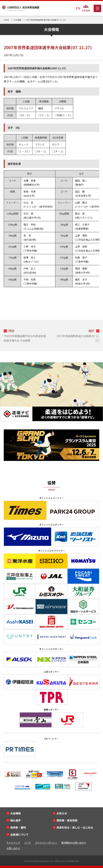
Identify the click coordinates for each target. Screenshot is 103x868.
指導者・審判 (18, 827)
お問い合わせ (13, 848)
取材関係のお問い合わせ (74, 843)
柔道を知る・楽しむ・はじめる (75, 827)
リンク (27, 843)
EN (78, 8)
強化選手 (15, 820)
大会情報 (15, 813)
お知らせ (62, 813)
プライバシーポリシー (46, 843)
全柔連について (19, 834)
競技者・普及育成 (67, 820)
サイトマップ (13, 843)
